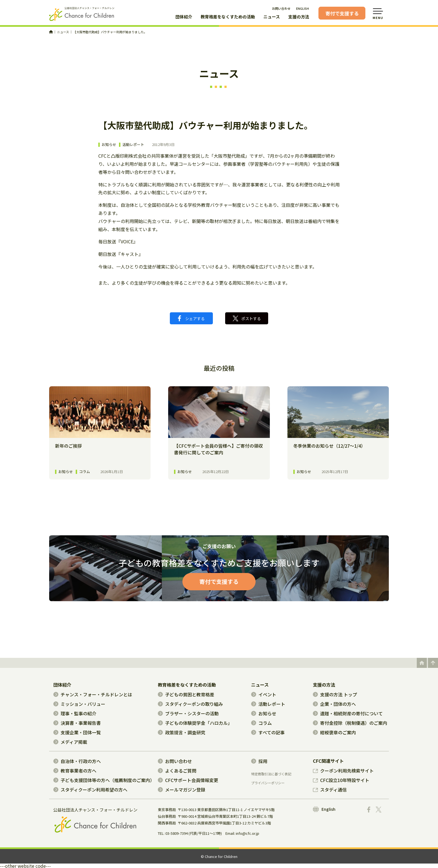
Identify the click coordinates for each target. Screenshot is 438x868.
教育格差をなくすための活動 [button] (228, 17)
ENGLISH (303, 8)
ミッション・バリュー (79, 704)
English (324, 809)
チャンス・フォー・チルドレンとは (93, 694)
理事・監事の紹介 (75, 713)
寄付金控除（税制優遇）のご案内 (350, 723)
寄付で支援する (342, 13)
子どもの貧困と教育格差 (186, 694)
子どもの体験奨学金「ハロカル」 (195, 723)
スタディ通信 (330, 790)
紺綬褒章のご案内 (334, 732)
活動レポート (133, 145)
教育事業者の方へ (75, 771)
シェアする (191, 318)
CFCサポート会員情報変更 (188, 780)
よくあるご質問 (177, 771)
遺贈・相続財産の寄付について (348, 713)
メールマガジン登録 (182, 790)
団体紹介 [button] (184, 17)
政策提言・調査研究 (182, 732)
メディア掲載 (70, 742)
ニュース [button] (272, 17)
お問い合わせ (281, 8)
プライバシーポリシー (268, 783)
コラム (261, 723)
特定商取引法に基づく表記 (271, 774)
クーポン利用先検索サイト (343, 771)
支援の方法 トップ (335, 694)
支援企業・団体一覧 (77, 732)
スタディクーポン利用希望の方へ (90, 790)
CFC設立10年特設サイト (341, 780)
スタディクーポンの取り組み (190, 704)
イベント (264, 694)
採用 (259, 761)
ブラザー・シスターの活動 (188, 713)
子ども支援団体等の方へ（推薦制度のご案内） (104, 780)
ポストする (247, 318)
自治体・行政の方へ (77, 761)
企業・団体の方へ (334, 704)
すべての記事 (268, 732)
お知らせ (109, 145)
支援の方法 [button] (299, 17)
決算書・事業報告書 (77, 723)
